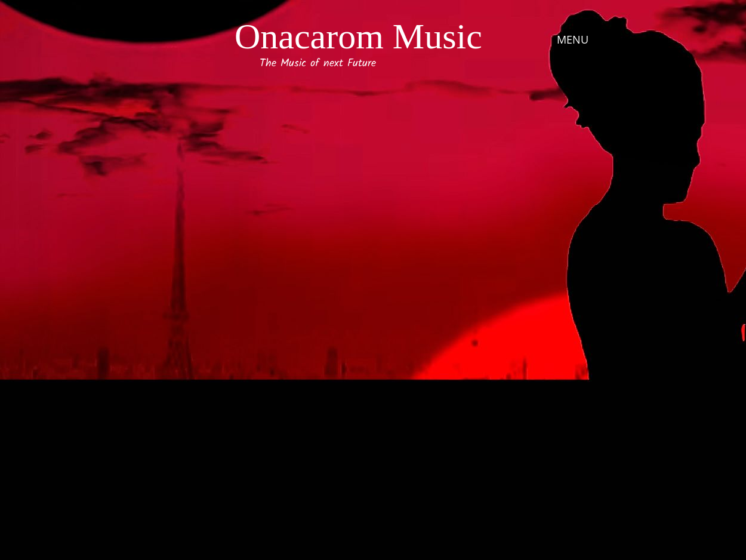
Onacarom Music (358, 36)
